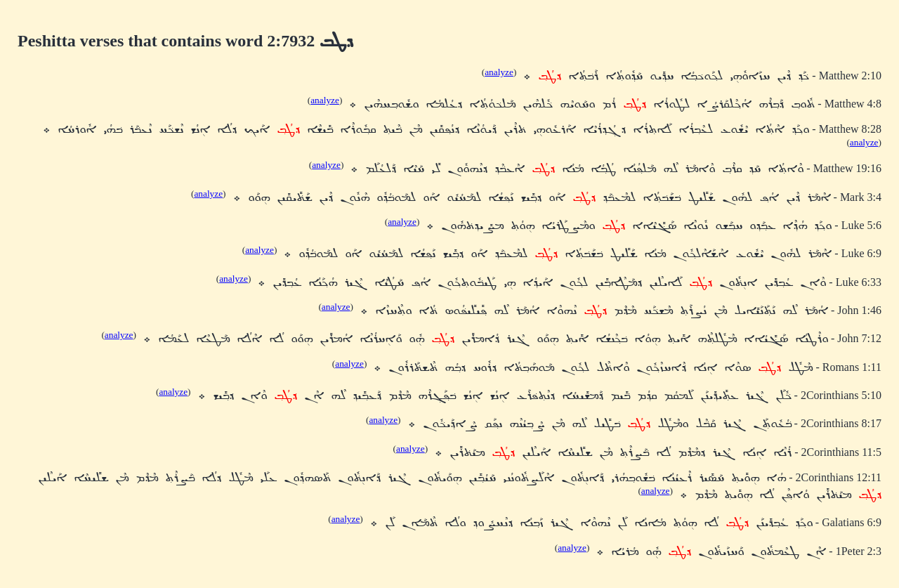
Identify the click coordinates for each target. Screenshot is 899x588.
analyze (499, 72)
